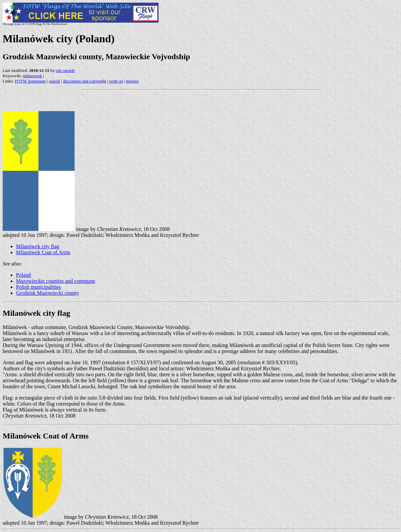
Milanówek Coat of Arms (43, 252)
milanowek (32, 76)
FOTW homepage (30, 81)
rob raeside (65, 70)
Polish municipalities (38, 287)
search (54, 81)
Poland (23, 275)
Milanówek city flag (38, 246)
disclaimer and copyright (84, 81)
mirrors (132, 81)
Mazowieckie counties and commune (56, 281)
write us (116, 81)
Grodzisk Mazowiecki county (47, 293)
